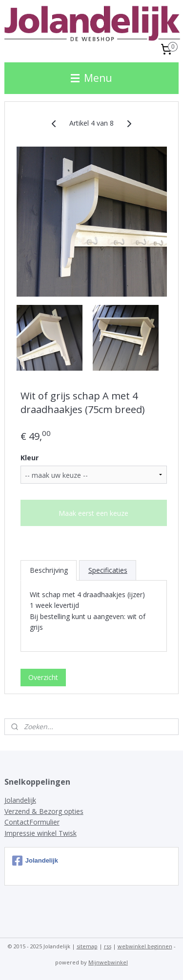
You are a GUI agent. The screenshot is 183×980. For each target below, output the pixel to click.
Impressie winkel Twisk (41, 833)
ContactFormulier (32, 822)
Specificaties (108, 570)
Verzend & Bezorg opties (44, 811)
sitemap (87, 946)
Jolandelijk (20, 800)
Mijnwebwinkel (108, 962)
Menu (91, 78)
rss (108, 946)
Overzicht (43, 677)
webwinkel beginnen (145, 946)
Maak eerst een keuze (93, 513)
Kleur (30, 458)
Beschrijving (49, 570)
